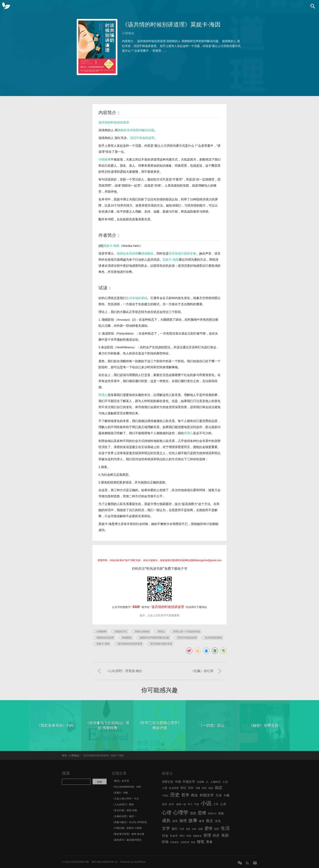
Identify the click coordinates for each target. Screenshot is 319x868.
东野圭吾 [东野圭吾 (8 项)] (168, 782)
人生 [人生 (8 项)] (225, 782)
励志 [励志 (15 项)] (219, 788)
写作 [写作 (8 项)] (191, 788)
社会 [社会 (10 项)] (165, 836)
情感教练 (147, 253)
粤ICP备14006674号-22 (105, 862)
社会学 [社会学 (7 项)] (174, 836)
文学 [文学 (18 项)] (166, 828)
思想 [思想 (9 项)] (193, 813)
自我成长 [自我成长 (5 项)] (175, 842)
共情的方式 (121, 632)
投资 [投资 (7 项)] (175, 821)
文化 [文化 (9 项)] (218, 821)
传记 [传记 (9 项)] (183, 788)
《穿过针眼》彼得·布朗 (124, 810)
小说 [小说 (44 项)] (206, 803)
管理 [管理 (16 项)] (207, 835)
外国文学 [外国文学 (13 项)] (207, 795)
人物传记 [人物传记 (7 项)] (216, 782)
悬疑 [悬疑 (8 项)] (221, 813)
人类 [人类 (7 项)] (165, 788)
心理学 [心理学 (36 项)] (181, 812)
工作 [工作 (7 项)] (216, 804)
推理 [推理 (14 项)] (183, 821)
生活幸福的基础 (137, 298)
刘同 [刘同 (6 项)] (204, 788)
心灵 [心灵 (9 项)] (223, 804)
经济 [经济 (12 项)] (216, 836)
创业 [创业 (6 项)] (211, 788)
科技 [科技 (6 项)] (189, 836)
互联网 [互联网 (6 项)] (200, 782)
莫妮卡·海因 (111, 246)
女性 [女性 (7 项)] (165, 804)
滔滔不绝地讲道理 (142, 138)
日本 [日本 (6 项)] (182, 829)
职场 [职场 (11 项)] (165, 842)
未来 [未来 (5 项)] (194, 829)
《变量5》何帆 (120, 793)
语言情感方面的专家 (182, 253)
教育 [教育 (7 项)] (202, 821)
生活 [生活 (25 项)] (225, 828)
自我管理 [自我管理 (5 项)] (185, 842)
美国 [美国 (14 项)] (225, 835)
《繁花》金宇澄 (120, 781)
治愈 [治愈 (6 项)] (200, 829)
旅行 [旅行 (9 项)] (175, 829)
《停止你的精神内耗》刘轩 (127, 787)
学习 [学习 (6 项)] (190, 804)
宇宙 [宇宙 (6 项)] (197, 804)
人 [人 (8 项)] (207, 782)
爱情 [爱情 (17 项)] (209, 828)
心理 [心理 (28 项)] (167, 813)
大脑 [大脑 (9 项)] (226, 795)
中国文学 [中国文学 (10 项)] (189, 782)
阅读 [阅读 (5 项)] (193, 842)
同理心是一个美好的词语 (187, 632)
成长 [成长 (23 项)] (166, 820)
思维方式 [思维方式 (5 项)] (212, 813)
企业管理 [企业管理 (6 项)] (174, 788)
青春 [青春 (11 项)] (209, 842)
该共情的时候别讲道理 (114, 122)
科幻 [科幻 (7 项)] (182, 836)
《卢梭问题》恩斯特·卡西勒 (127, 828)
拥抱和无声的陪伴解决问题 (136, 130)
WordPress (140, 862)
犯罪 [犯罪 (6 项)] (217, 829)
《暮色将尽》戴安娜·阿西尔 (127, 840)
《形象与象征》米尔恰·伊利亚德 (129, 822)
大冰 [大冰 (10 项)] (219, 795)
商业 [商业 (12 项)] (194, 795)
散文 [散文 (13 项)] (210, 821)
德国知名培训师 (127, 253)
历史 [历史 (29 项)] (175, 795)
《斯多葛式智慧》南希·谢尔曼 (128, 834)
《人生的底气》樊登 (123, 805)
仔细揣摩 (105, 159)
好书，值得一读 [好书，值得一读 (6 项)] (177, 804)
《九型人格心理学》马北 (125, 799)
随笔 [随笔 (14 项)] (201, 842)
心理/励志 (128, 33)
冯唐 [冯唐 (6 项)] (198, 788)
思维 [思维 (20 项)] (202, 813)
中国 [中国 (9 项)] (178, 782)
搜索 (66, 773)
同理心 (103, 395)
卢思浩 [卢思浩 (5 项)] (165, 796)
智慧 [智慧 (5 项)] (188, 829)
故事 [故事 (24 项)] (193, 820)
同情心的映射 (142, 632)
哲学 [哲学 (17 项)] (185, 795)
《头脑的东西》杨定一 (124, 816)
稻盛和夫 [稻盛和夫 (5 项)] (197, 836)
